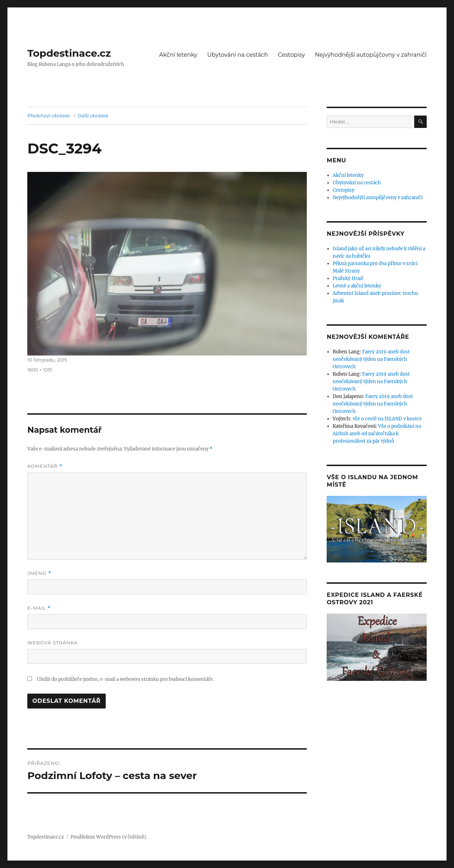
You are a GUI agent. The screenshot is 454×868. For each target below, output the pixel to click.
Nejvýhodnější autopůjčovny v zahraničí (371, 55)
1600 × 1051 (40, 370)
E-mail (39, 608)
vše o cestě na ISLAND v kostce (387, 419)
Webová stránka (52, 643)
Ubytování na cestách (237, 55)
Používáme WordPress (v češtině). (109, 837)
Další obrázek (93, 116)
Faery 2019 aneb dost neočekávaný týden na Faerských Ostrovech (371, 359)
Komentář (45, 466)
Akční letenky (178, 55)
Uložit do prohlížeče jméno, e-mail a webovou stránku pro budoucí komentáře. (125, 679)
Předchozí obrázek (49, 116)
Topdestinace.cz (69, 53)
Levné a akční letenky (357, 286)
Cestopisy (292, 55)
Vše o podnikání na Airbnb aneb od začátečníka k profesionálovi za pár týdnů (377, 434)
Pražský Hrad (348, 278)
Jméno (39, 573)
